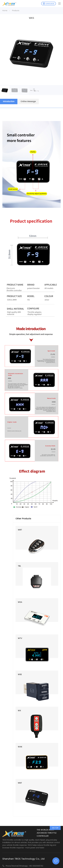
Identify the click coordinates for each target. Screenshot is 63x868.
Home (5, 11)
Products (16, 11)
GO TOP (55, 828)
